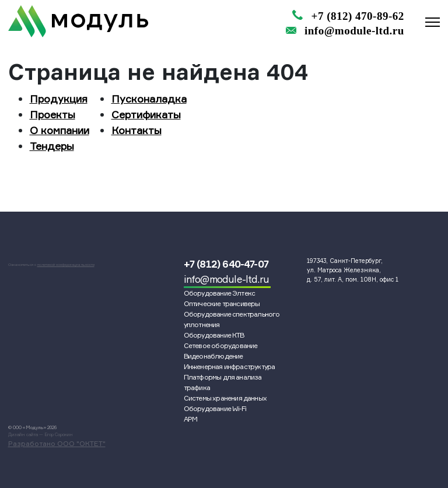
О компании (60, 130)
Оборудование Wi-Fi (215, 408)
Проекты (52, 114)
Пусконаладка (149, 99)
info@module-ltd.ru (354, 31)
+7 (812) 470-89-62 (358, 16)
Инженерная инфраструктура (230, 366)
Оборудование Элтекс (220, 293)
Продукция (59, 99)
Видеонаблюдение (213, 356)
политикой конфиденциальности (66, 265)
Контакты (136, 130)
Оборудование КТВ (214, 335)
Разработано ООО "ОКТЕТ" (57, 443)
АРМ (191, 419)
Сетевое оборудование (221, 345)
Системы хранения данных (225, 398)
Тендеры (52, 146)
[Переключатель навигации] (433, 20)
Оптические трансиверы (222, 303)
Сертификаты (146, 114)
